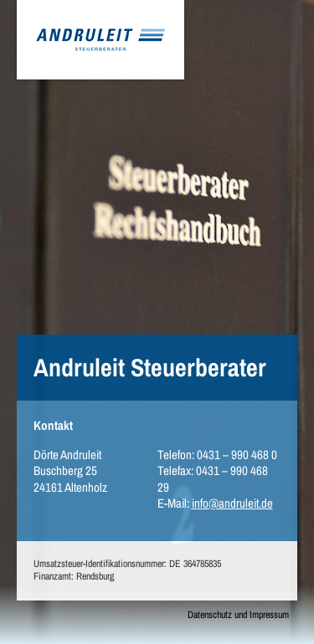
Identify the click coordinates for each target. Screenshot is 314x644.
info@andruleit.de (232, 503)
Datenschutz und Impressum (238, 615)
